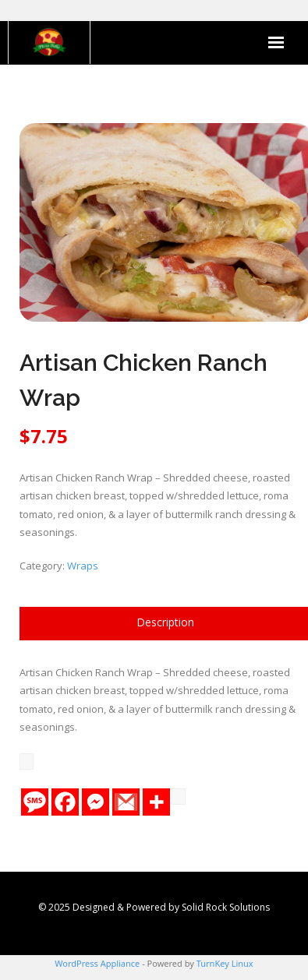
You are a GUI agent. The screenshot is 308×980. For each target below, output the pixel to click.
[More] (156, 802)
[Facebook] (65, 802)
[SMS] (35, 802)
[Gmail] (126, 802)
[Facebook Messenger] (96, 802)
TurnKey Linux (225, 963)
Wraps (83, 566)
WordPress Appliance (97, 963)
